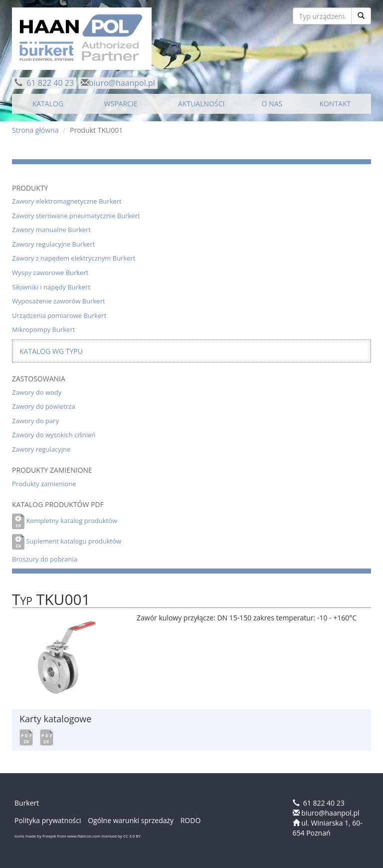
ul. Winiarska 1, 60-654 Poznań (328, 828)
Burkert (27, 803)
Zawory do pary (35, 421)
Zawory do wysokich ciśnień (54, 435)
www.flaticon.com (84, 836)
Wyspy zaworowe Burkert (50, 273)
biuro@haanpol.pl (122, 83)
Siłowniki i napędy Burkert (51, 287)
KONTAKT (335, 104)
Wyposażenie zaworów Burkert (59, 301)
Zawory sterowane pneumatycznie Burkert (76, 216)
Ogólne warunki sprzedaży (131, 820)
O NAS (272, 104)
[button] (26, 737)
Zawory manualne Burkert (51, 230)
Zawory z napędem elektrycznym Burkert (74, 258)
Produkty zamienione (44, 484)
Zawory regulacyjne (41, 449)
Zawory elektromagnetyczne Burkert (67, 201)
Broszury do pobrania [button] (45, 559)
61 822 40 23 (49, 83)
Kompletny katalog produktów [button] (72, 521)
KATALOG (48, 104)
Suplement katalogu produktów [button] (74, 541)
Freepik (49, 836)
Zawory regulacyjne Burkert (53, 244)
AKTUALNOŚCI (201, 104)
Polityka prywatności (48, 820)
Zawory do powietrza (44, 406)
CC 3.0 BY (132, 836)
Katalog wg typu (51, 351)
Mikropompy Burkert (43, 329)
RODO (191, 820)
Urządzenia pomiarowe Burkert (59, 315)
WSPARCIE (121, 104)
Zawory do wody (37, 392)
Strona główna (35, 130)
